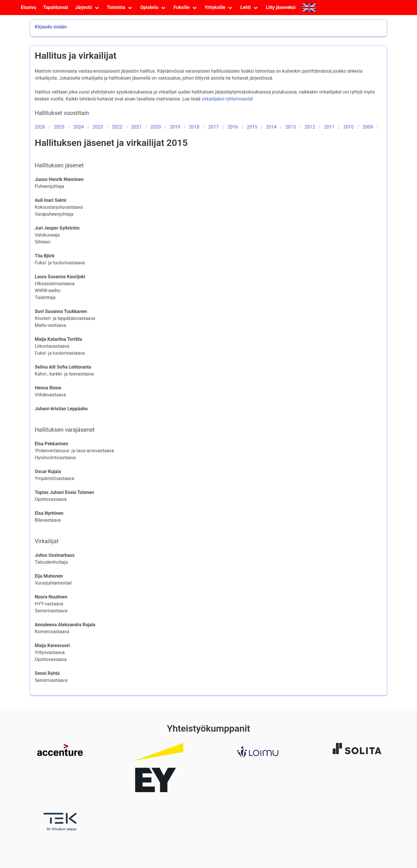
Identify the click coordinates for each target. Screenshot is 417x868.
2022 (117, 127)
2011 (329, 127)
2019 (175, 127)
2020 (156, 127)
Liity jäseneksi (281, 7)
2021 (136, 127)
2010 (348, 127)
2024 (78, 127)
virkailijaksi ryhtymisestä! (227, 99)
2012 (310, 127)
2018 (194, 127)
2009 (368, 127)
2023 (98, 127)
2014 (271, 127)
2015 (252, 127)
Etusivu (29, 7)
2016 (233, 127)
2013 (291, 127)
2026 (40, 127)
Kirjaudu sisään (51, 27)
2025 (59, 127)
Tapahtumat (56, 7)
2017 (213, 127)
